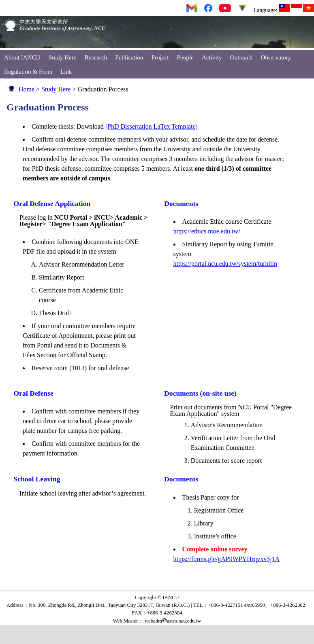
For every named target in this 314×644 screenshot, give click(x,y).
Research (96, 57)
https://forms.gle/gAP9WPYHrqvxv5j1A (227, 559)
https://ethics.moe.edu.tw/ (207, 231)
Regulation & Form (28, 71)
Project (160, 57)
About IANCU (22, 57)
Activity (212, 57)
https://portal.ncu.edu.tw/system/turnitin (225, 264)
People (185, 57)
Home (27, 89)
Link (66, 71)
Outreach (241, 57)
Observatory (276, 57)
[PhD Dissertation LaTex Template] (152, 126)
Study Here (63, 57)
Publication (129, 57)
